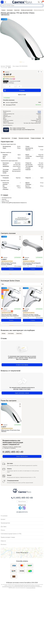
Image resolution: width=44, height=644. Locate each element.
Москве (12, 103)
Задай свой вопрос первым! (22, 393)
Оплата (3, 530)
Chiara (39, 113)
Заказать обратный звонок (22, 456)
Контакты (4, 545)
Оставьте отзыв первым (22, 365)
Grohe (39, 111)
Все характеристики (8, 125)
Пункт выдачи (9, 105)
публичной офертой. (31, 588)
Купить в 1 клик (22, 95)
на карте (25, 553)
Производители (5, 523)
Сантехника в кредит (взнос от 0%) (11, 534)
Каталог (3, 519)
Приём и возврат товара (8, 537)
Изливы (4, 333)
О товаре (14, 138)
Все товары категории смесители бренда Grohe (22, 130)
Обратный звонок (22, 502)
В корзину (14, 90)
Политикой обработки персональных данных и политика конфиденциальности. (21, 586)
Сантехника (11, 333)
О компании (4, 516)
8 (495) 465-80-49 (13, 452)
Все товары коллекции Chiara (18, 128)
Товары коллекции (36, 138)
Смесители (19, 333)
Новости (3, 541)
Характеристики (6, 138)
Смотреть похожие (24, 138)
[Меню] (2, 2)
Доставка (4, 527)
